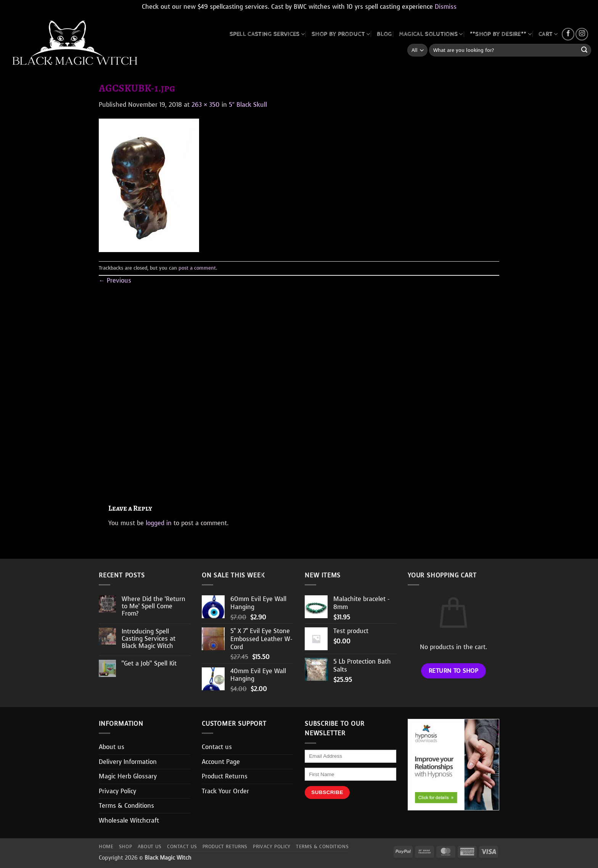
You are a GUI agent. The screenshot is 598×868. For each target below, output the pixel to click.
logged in (159, 523)
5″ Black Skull (248, 105)
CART (548, 34)
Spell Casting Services (267, 34)
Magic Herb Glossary (128, 776)
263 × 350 (206, 105)
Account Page (221, 762)
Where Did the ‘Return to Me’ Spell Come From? (154, 606)
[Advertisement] (299, 385)
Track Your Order (225, 791)
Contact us (217, 747)
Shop (125, 847)
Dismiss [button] (446, 7)
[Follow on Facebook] (568, 34)
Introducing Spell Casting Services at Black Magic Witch (149, 639)
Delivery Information (128, 762)
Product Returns (225, 776)
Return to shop (454, 671)
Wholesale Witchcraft (129, 821)
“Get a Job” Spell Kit (149, 663)
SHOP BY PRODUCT (341, 34)
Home (106, 847)
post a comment (197, 268)
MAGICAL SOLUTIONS (431, 34)
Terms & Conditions (126, 806)
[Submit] (584, 50)
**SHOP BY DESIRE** (501, 34)
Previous (115, 280)
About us (112, 747)
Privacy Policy (117, 791)
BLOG (384, 34)
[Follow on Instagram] (582, 34)
